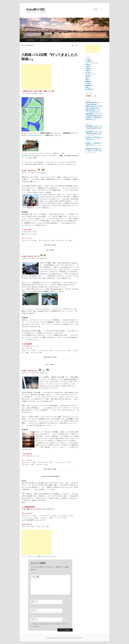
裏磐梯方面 (89, 86)
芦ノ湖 (87, 84)
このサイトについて (56, 40)
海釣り (87, 80)
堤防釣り (88, 70)
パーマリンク (53, 557)
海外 (87, 78)
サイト (33, 619)
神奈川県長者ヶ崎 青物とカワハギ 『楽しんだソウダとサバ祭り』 (94, 151)
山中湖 (87, 72)
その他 (87, 59)
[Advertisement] (37, 77)
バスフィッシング (32, 557)
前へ (72, 45)
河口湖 (87, 76)
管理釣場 (88, 82)
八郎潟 (39, 557)
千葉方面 (88, 68)
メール (33, 610)
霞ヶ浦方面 (89, 89)
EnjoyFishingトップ (32, 40)
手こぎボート (89, 74)
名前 (33, 601)
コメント (35, 577)
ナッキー (47, 557)
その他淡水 (89, 61)
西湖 (87, 87)
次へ (77, 45)
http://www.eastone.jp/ (35, 135)
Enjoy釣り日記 (36, 9)
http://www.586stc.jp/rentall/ (30, 156)
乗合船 (87, 65)
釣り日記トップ (44, 40)
